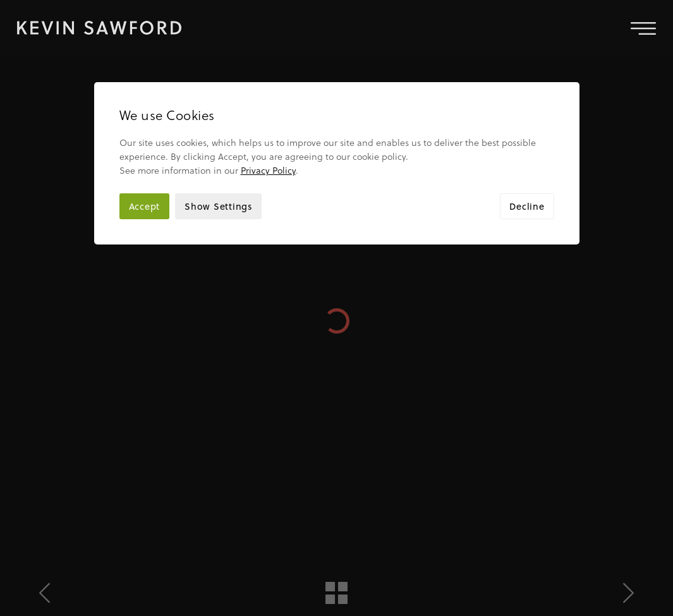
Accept (145, 149)
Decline (527, 149)
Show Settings (218, 149)
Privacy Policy (268, 113)
